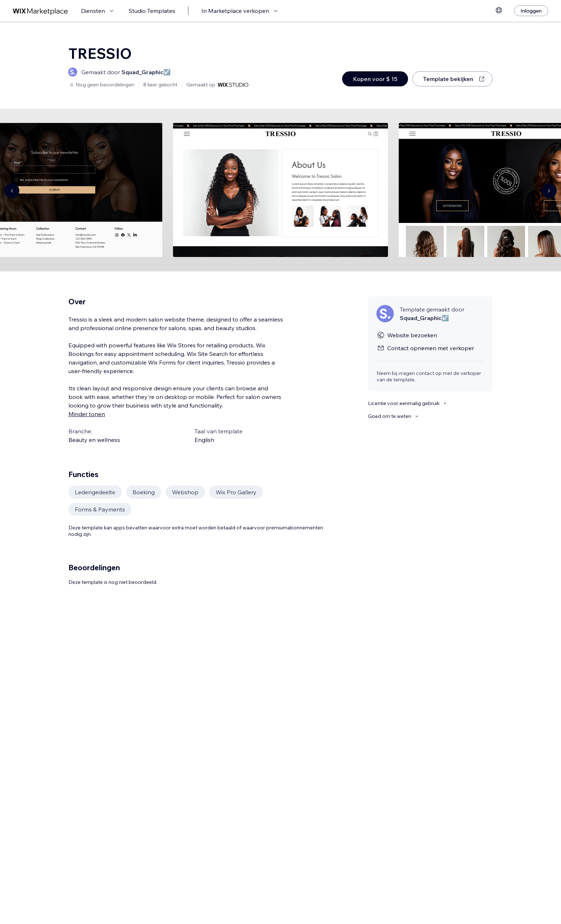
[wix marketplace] (40, 11)
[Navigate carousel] (12, 191)
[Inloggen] (531, 11)
